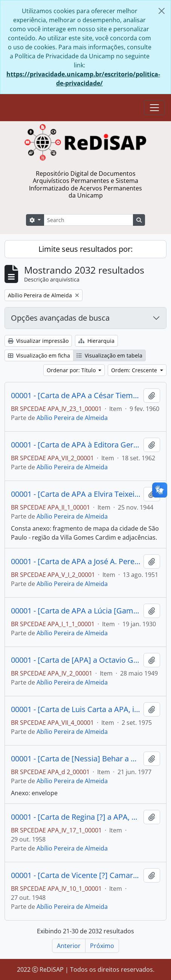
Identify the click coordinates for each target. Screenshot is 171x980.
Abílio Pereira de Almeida (72, 418)
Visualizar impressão (38, 341)
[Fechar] (162, 11)
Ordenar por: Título (72, 370)
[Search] (89, 220)
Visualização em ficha (39, 355)
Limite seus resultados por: (85, 249)
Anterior (69, 946)
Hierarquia (96, 341)
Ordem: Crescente (135, 370)
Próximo (102, 946)
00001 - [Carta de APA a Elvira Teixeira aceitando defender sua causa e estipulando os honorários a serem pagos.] (76, 494)
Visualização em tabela (109, 355)
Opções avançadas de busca (60, 318)
